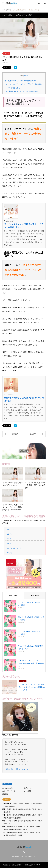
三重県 (9, 821)
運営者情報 (15, 857)
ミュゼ (9, 539)
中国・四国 (6, 827)
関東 (4, 809)
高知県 (25, 829)
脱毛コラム (28, 788)
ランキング (6, 54)
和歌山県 (7, 824)
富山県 (15, 815)
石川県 (21, 815)
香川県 (12, 829)
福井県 (28, 815)
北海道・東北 (7, 803)
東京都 (40, 809)
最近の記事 (13, 596)
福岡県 (14, 832)
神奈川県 (7, 812)
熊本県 (32, 832)
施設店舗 (5, 794)
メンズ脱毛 (28, 791)
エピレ (9, 543)
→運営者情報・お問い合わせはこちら (17, 769)
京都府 (21, 821)
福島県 (12, 806)
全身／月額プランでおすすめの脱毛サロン (22, 91)
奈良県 (40, 821)
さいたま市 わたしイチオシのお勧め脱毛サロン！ (22, 81)
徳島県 (6, 829)
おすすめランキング (9, 791)
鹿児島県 (13, 835)
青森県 (21, 803)
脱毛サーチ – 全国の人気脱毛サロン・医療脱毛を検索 (19, 865)
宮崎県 (6, 835)
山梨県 (34, 815)
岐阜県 (6, 818)
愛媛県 (19, 829)
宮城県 (33, 803)
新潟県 (9, 815)
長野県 (40, 815)
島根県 (20, 827)
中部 (4, 815)
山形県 (6, 806)
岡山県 (26, 827)
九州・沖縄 (6, 832)
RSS (24, 852)
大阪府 (28, 821)
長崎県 (26, 832)
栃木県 (15, 809)
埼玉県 (28, 809)
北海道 (15, 803)
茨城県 (9, 809)
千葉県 (34, 809)
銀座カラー (10, 529)
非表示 (26, 76)
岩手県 (27, 803)
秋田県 (40, 803)
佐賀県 (20, 832)
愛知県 (19, 818)
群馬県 (21, 809)
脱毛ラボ (10, 553)
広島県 (32, 827)
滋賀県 (15, 821)
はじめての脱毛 (7, 788)
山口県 (38, 827)
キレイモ (10, 534)
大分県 (38, 832)
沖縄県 (20, 835)
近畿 (4, 821)
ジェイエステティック (14, 548)
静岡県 (12, 818)
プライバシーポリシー (28, 857)
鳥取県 (14, 827)
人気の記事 (35, 596)
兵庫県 (34, 821)
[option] (24, 34)
